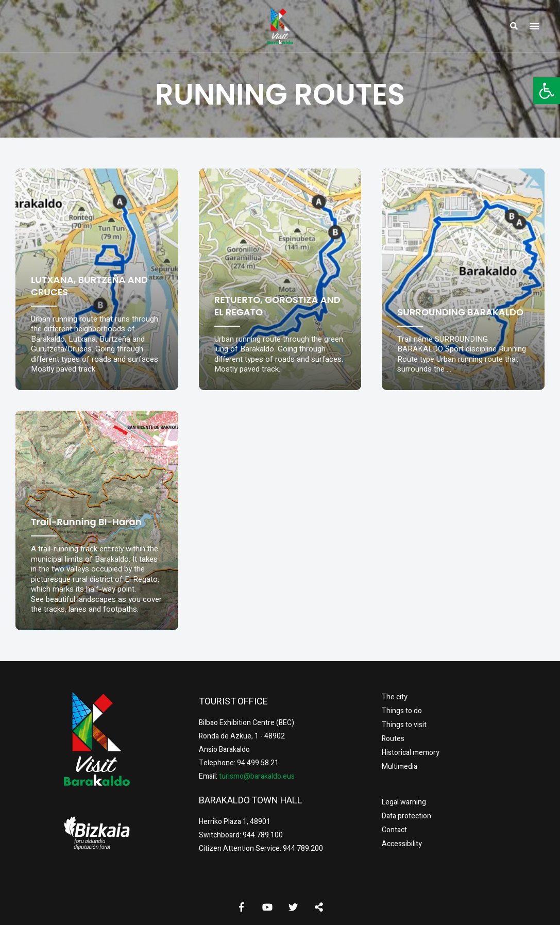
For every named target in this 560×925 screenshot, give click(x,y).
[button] (547, 91)
